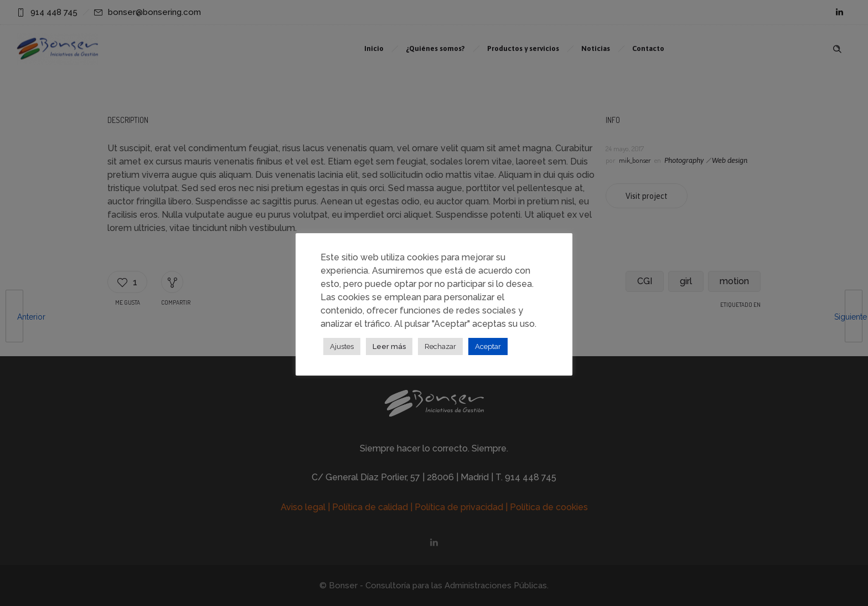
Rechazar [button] (440, 346)
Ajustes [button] (342, 346)
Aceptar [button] (488, 346)
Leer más (389, 346)
